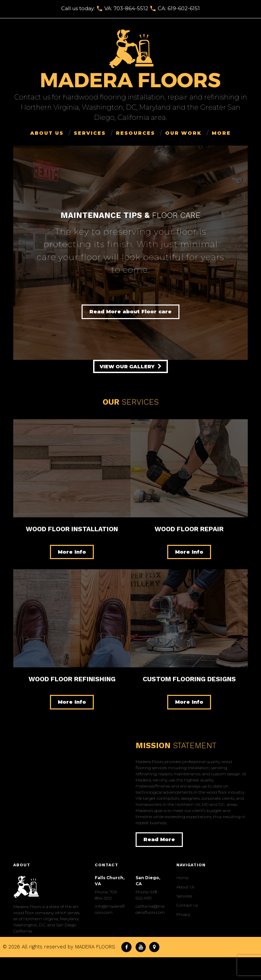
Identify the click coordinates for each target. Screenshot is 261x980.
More (221, 133)
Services (90, 133)
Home (182, 878)
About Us (47, 133)
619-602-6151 (184, 8)
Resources (135, 133)
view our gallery (128, 367)
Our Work (183, 133)
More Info (72, 552)
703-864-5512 (131, 8)
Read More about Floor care (130, 311)
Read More (159, 839)
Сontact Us (187, 905)
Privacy (183, 914)
